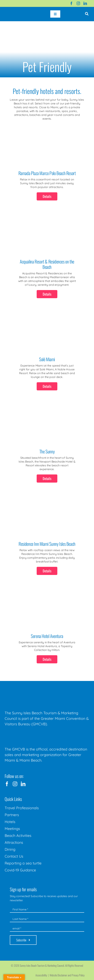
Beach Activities (18, 835)
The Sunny (47, 451)
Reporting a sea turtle (23, 863)
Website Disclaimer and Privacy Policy (67, 975)
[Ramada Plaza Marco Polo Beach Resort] (47, 133)
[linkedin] (85, 3)
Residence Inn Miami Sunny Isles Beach (47, 544)
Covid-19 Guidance (20, 870)
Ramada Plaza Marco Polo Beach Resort (47, 173)
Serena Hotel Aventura (47, 636)
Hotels (10, 822)
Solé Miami (47, 359)
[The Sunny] (47, 412)
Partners (12, 815)
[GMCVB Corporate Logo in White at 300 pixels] (30, 734)
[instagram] (78, 3)
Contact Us (14, 856)
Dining (10, 849)
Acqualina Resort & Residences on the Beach (47, 264)
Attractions (14, 842)
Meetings (12, 829)
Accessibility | (43, 975)
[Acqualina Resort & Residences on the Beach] (47, 222)
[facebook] (71, 3)
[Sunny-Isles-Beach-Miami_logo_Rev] (30, 690)
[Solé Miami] (47, 319)
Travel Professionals (22, 808)
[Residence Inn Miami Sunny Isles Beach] (47, 504)
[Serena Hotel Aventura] (47, 596)
